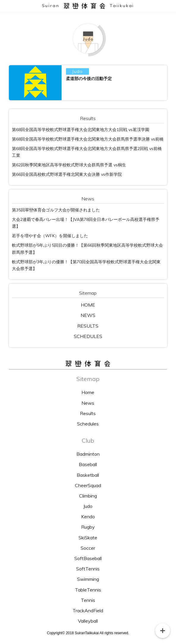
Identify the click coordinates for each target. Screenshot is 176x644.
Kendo (88, 517)
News (88, 403)
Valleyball (88, 621)
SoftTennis (88, 569)
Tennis (88, 600)
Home (88, 392)
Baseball (88, 464)
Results (88, 413)
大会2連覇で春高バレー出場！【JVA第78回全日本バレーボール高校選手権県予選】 (86, 223)
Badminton (88, 454)
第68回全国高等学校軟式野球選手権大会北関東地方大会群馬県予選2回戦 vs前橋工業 (87, 152)
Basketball (88, 475)
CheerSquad (88, 485)
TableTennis (88, 590)
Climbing (88, 496)
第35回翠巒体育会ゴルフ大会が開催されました (56, 210)
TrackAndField (88, 610)
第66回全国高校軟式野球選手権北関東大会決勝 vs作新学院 (67, 174)
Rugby (88, 527)
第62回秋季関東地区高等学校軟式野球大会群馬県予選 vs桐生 (69, 165)
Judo (88, 506)
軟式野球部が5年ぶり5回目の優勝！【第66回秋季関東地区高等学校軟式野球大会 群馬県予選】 (87, 249)
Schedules (88, 424)
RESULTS (88, 326)
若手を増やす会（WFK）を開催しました (50, 236)
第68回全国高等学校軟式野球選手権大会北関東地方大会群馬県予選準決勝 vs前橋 (88, 139)
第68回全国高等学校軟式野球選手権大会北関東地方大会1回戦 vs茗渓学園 (81, 130)
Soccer (88, 548)
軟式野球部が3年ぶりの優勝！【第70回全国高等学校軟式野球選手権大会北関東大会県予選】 (86, 265)
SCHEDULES (88, 336)
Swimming (88, 579)
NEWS (88, 315)
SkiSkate (88, 538)
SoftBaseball (88, 558)
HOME (88, 305)
